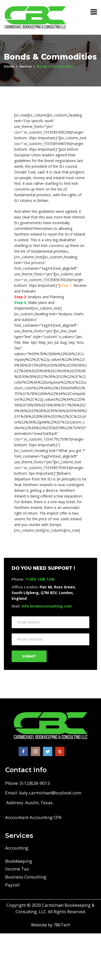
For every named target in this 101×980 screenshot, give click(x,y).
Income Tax (17, 869)
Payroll (12, 885)
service (25, 66)
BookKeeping (19, 861)
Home (9, 66)
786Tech (62, 925)
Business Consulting (26, 877)
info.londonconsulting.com (47, 606)
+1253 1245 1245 (40, 579)
